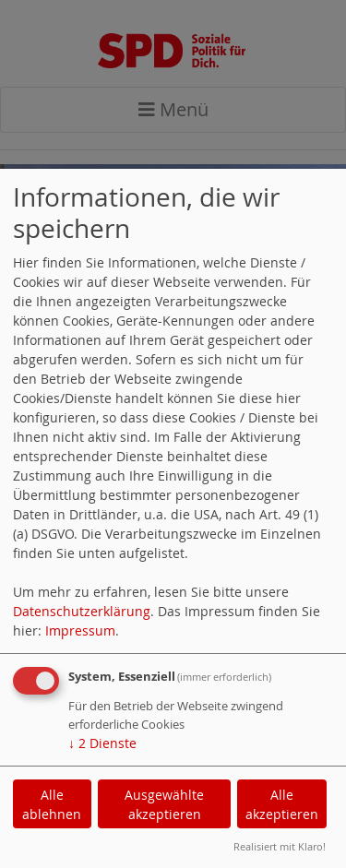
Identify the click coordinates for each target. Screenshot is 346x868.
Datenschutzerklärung (82, 611)
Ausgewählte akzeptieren (164, 804)
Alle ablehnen (52, 804)
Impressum (80, 630)
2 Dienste (102, 743)
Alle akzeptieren (282, 804)
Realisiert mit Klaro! (280, 846)
